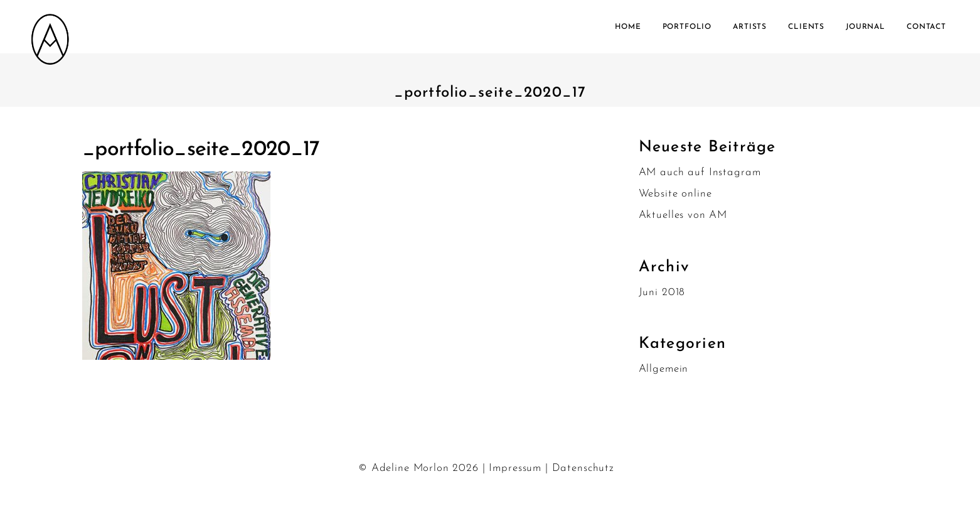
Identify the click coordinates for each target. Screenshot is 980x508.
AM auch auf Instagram (700, 172)
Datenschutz (583, 468)
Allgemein (664, 369)
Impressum (515, 468)
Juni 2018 (662, 292)
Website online (675, 194)
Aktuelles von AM (683, 215)
